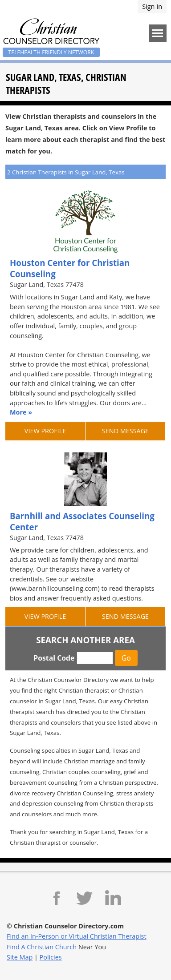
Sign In (152, 6)
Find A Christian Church (42, 947)
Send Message (125, 431)
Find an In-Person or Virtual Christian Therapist (77, 936)
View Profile (45, 431)
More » (21, 412)
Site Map (20, 957)
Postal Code (54, 658)
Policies (51, 957)
